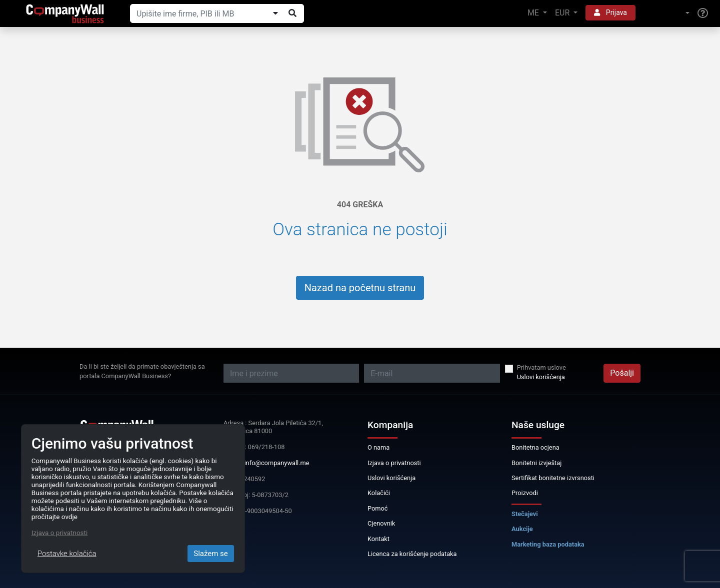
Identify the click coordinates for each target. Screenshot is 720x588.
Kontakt (378, 539)
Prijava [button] (610, 12)
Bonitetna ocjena (535, 447)
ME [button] (534, 13)
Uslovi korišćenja (541, 377)
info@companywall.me (277, 463)
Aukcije (522, 529)
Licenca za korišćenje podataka (412, 554)
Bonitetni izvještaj (536, 463)
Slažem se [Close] (211, 554)
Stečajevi (525, 514)
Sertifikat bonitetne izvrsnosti (553, 478)
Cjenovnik (381, 523)
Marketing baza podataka (548, 544)
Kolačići (379, 493)
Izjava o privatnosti (394, 463)
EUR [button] (563, 13)
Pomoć (378, 508)
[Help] (703, 13)
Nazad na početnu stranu (360, 288)
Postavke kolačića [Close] (67, 554)
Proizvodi (525, 493)
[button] (666, 13)
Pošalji (622, 373)
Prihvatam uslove (541, 367)
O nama (378, 447)
